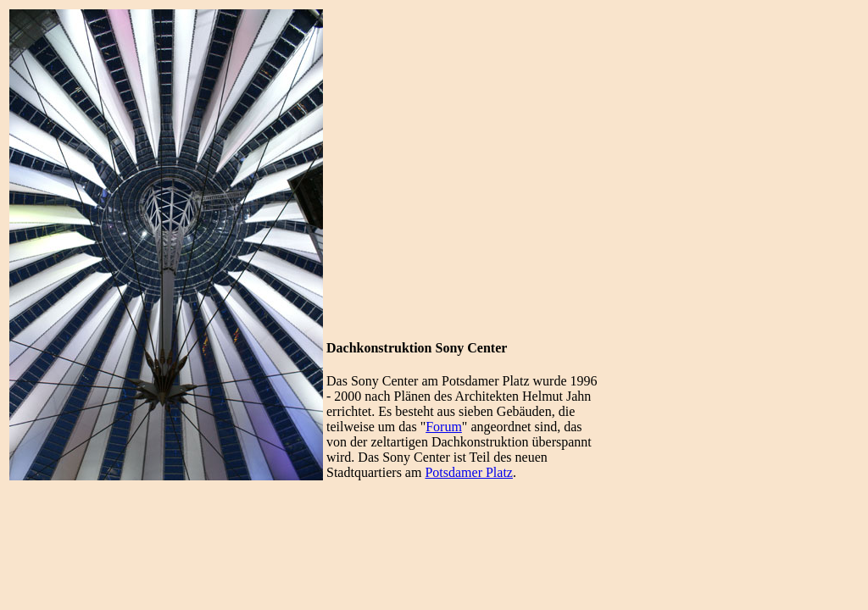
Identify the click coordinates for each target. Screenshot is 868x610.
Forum (444, 427)
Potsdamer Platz (469, 472)
